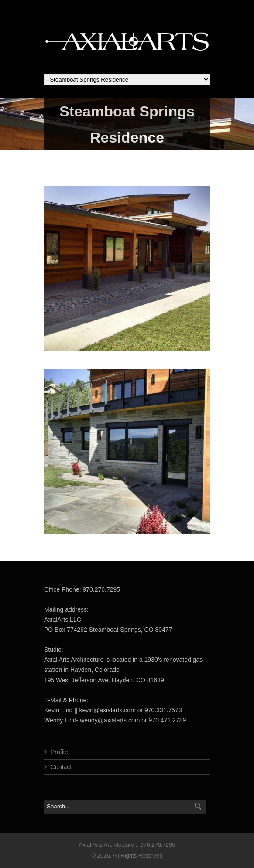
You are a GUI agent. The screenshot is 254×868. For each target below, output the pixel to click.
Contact (61, 767)
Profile (59, 752)
